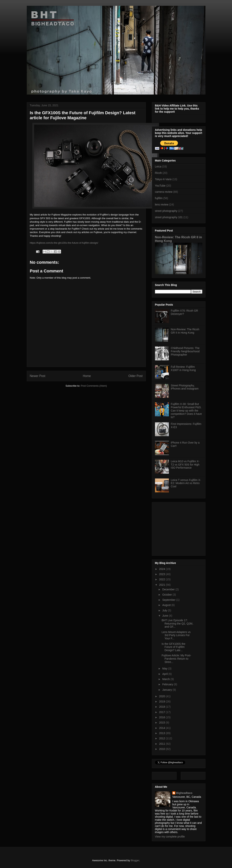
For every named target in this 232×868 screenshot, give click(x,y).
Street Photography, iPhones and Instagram (185, 387)
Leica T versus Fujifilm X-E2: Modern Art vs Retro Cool (186, 483)
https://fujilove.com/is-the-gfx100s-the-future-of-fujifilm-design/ (64, 243)
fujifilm (159, 198)
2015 (162, 723)
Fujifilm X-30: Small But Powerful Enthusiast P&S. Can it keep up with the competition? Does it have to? (186, 410)
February (168, 684)
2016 (162, 717)
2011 (162, 744)
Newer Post (38, 376)
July (165, 610)
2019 (162, 701)
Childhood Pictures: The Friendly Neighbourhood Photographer (185, 351)
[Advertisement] (179, 528)
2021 (162, 585)
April (165, 674)
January (168, 690)
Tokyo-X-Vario (163, 179)
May (165, 669)
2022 (162, 579)
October (168, 595)
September (169, 600)
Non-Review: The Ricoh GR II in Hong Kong (185, 331)
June (166, 616)
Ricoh (158, 173)
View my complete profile (170, 837)
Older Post (136, 376)
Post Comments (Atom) (94, 386)
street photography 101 (169, 217)
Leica (158, 167)
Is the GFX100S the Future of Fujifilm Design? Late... (173, 647)
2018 (162, 707)
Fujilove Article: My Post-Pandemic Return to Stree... (176, 659)
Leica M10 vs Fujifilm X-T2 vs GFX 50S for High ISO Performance (185, 465)
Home (87, 376)
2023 (162, 574)
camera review (164, 192)
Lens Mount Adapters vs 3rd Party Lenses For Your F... (176, 635)
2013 (162, 733)
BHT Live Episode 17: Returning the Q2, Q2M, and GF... (177, 624)
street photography (166, 211)
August (167, 605)
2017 (162, 712)
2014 (162, 728)
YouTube (160, 186)
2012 (162, 738)
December (169, 589)
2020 (162, 696)
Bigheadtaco (184, 793)
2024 (162, 569)
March (166, 679)
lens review (162, 205)
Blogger (135, 860)
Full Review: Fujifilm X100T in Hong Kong (183, 368)
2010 (162, 749)
